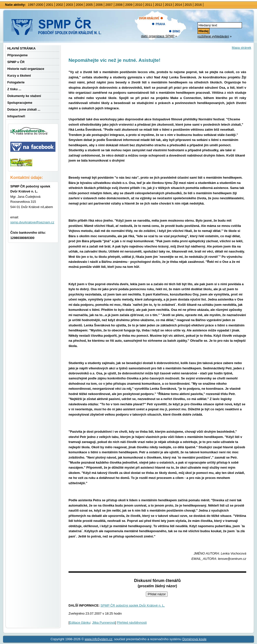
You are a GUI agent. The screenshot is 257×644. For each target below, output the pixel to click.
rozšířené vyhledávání (213, 36)
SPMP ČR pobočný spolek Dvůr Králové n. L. (133, 605)
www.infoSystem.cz (98, 639)
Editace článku (80, 623)
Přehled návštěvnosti (132, 623)
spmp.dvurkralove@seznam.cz (32, 222)
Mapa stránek (241, 48)
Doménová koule (195, 639)
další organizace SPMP (158, 36)
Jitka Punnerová (104, 623)
